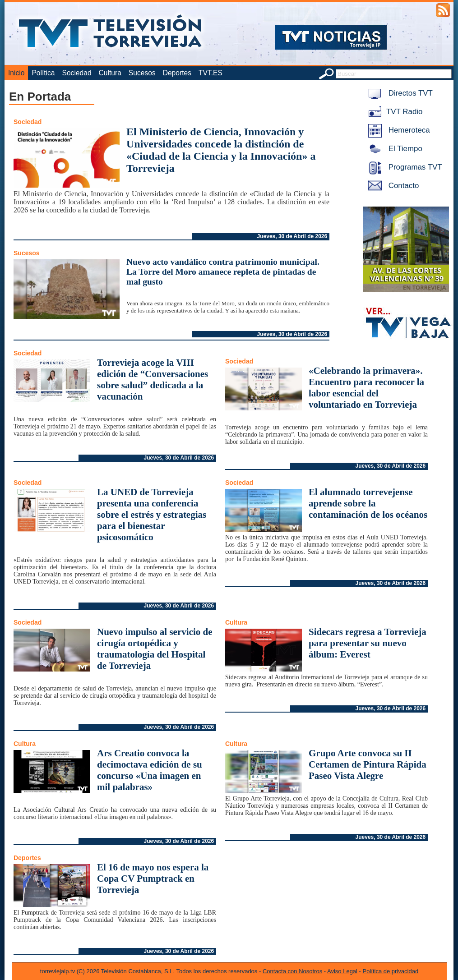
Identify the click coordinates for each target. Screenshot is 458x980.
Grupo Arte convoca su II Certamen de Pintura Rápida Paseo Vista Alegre (368, 764)
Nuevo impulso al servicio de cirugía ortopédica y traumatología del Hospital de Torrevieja (155, 649)
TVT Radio (393, 112)
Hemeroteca (397, 130)
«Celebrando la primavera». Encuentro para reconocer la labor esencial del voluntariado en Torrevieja (366, 388)
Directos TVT (399, 93)
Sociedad (77, 73)
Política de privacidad (391, 971)
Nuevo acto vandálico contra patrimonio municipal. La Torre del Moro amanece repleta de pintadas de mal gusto (223, 272)
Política (43, 73)
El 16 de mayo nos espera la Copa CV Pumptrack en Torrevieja (153, 879)
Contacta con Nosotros (292, 971)
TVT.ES (210, 73)
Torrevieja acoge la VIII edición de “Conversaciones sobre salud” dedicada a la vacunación (153, 380)
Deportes (177, 73)
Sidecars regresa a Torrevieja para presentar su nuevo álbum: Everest (368, 643)
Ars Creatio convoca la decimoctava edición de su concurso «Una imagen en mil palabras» (150, 770)
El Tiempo (393, 149)
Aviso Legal (342, 971)
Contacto (392, 186)
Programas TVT (403, 167)
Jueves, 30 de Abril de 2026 (292, 236)
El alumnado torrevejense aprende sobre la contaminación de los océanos (368, 503)
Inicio (16, 73)
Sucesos (142, 73)
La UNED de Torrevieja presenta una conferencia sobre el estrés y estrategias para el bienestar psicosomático (152, 515)
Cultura (110, 73)
